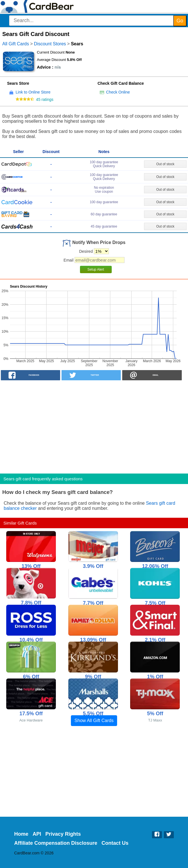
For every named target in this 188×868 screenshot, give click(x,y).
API (37, 834)
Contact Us (115, 843)
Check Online (118, 92)
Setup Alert (96, 269)
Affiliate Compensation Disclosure (56, 843)
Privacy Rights (63, 834)
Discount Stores (50, 44)
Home (21, 834)
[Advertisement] (94, 425)
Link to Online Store (33, 92)
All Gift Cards (16, 44)
